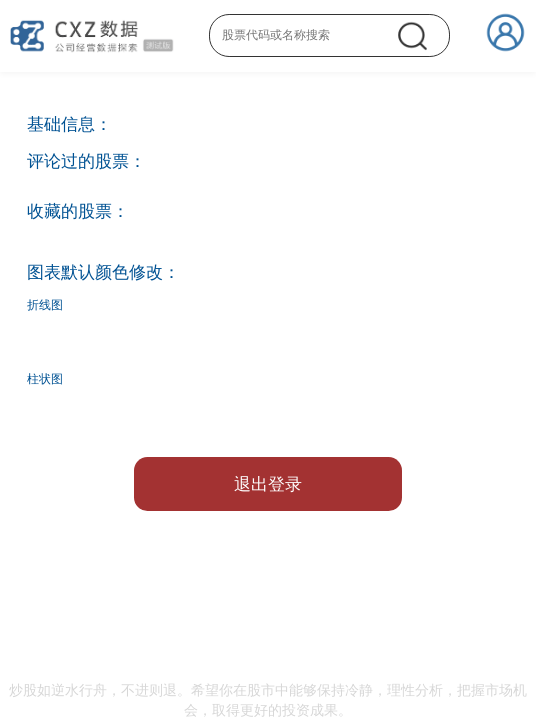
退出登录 (268, 484)
